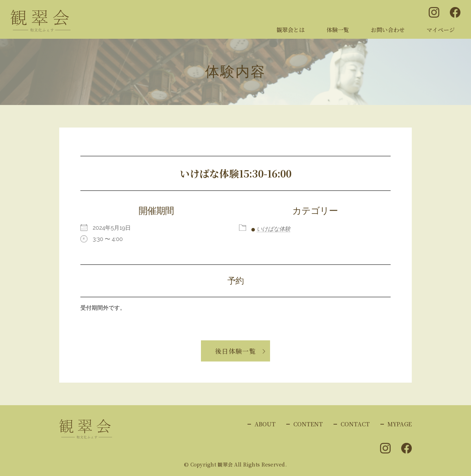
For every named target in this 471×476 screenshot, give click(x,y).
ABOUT (265, 424)
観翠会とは (290, 30)
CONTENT (308, 424)
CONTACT (355, 424)
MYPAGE (400, 424)
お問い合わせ (388, 30)
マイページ (441, 30)
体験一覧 (338, 30)
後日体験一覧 (236, 351)
